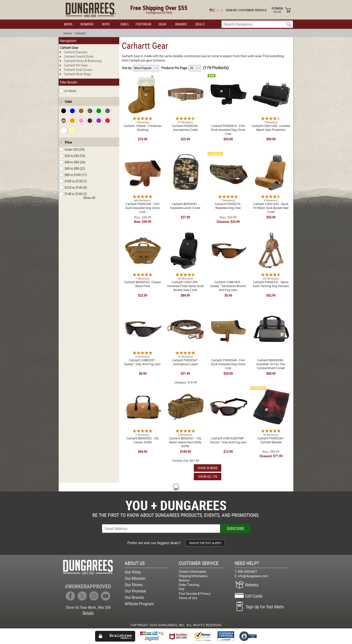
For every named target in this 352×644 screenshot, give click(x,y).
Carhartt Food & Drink (79, 56)
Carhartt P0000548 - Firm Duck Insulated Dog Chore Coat (228, 314)
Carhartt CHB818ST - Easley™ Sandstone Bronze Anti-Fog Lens (228, 236)
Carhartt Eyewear (76, 52)
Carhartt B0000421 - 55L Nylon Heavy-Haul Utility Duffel (185, 390)
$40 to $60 (72, 162)
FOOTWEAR (143, 24)
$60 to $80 (72, 168)
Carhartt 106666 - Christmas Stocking (143, 78)
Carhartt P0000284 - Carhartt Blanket (271, 390)
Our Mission (135, 578)
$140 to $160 (73, 194)
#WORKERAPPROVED (88, 586)
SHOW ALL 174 (208, 477)
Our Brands (134, 597)
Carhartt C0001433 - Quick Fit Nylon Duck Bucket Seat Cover (271, 156)
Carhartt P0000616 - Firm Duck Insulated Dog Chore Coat (228, 80)
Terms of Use (188, 598)
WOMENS (87, 24)
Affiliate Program (139, 604)
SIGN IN (231, 10)
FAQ (181, 589)
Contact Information (192, 571)
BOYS (106, 24)
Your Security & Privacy (195, 593)
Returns (184, 580)
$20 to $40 (72, 156)
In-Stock (68, 91)
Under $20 (72, 149)
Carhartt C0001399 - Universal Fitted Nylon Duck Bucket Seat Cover (185, 236)
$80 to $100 (73, 175)
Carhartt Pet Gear (76, 65)
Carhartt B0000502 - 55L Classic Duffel (143, 390)
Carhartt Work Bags (77, 74)
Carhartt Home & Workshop (83, 61)
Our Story (133, 572)
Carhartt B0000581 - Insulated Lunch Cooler (185, 156)
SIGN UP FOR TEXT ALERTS (205, 543)
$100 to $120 (73, 181)
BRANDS (181, 24)
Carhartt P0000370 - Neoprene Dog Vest (228, 156)
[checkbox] (64, 111)
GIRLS (125, 24)
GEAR (162, 24)
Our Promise (135, 591)
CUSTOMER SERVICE (253, 10)
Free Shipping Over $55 (159, 8)
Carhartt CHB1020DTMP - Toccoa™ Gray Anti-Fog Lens (228, 390)
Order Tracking (189, 585)
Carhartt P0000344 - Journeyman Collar (185, 78)
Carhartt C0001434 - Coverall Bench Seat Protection (271, 78)
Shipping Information (193, 576)
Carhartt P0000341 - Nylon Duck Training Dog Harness (271, 234)
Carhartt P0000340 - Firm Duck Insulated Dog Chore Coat (143, 158)
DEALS (200, 24)
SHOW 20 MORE (208, 468)
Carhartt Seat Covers (78, 70)
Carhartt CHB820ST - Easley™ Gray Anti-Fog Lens (143, 312)
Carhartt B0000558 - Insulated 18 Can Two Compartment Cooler (271, 314)
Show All (89, 198)
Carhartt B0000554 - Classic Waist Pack (143, 234)
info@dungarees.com (253, 576)
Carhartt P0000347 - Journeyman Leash (185, 312)
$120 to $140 (73, 187)
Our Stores (134, 585)
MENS (68, 24)
